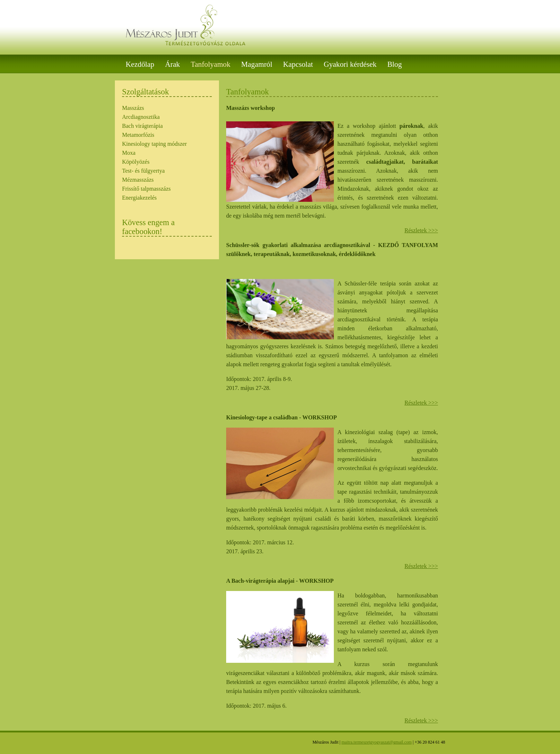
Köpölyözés (136, 162)
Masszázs (133, 108)
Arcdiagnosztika (141, 117)
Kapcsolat (298, 64)
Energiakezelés (139, 198)
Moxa (129, 153)
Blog (395, 64)
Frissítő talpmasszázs (146, 189)
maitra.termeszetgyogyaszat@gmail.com (377, 742)
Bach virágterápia (142, 126)
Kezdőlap (140, 64)
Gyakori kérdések (350, 64)
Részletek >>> (421, 230)
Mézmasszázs (138, 180)
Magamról (257, 64)
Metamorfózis (138, 135)
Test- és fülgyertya (143, 171)
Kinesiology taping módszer (154, 144)
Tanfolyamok (211, 64)
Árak (173, 64)
